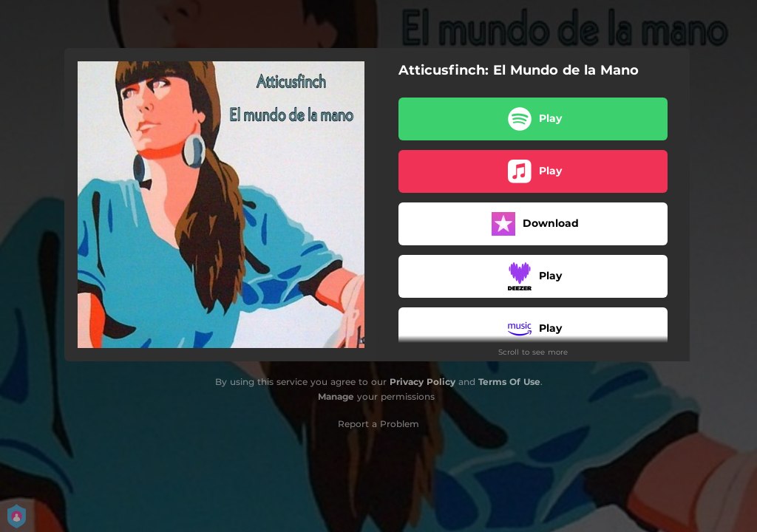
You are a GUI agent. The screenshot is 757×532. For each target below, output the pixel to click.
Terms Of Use (509, 382)
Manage (336, 396)
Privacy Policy (422, 382)
